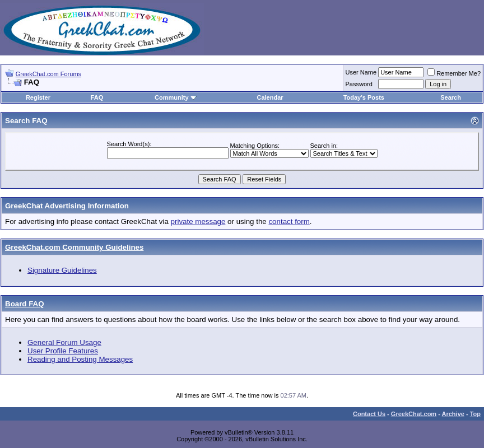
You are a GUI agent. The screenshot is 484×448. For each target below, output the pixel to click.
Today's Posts (364, 97)
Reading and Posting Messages (80, 359)
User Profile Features (63, 351)
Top (475, 414)
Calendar (270, 97)
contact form (289, 221)
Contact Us (369, 414)
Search (451, 97)
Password (359, 84)
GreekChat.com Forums (48, 74)
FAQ (97, 97)
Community (176, 97)
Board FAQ (25, 304)
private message (198, 221)
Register (38, 97)
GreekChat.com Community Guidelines (74, 247)
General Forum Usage (64, 342)
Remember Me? (454, 73)
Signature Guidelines (62, 270)
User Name (361, 72)
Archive (453, 414)
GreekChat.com (414, 414)
